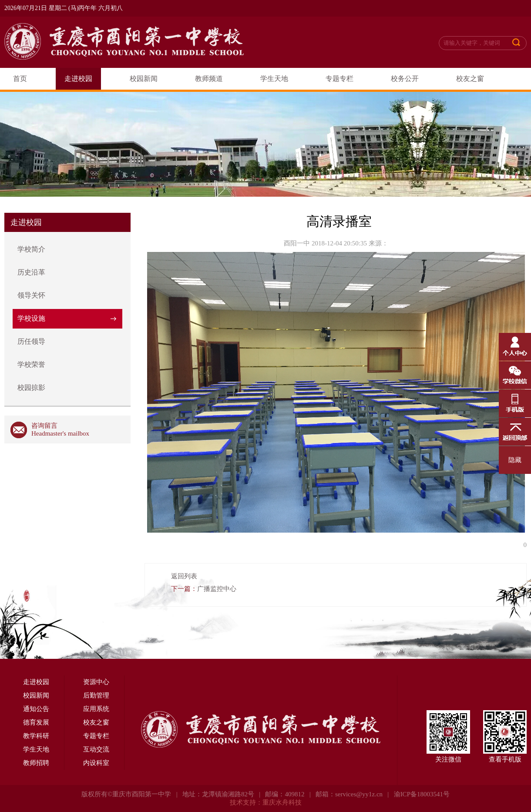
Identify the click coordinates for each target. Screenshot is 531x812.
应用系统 (96, 709)
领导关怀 (31, 295)
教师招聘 (36, 763)
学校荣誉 (31, 364)
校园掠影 (31, 388)
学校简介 (31, 249)
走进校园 (78, 79)
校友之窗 (470, 79)
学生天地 (274, 79)
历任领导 (31, 341)
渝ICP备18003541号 (422, 794)
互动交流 (96, 749)
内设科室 (96, 763)
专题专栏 (339, 79)
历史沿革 (31, 272)
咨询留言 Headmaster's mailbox (50, 429)
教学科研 (36, 736)
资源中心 (96, 682)
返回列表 (184, 576)
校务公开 (405, 79)
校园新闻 (144, 79)
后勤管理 (96, 695)
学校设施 (31, 318)
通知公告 (36, 709)
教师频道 (209, 79)
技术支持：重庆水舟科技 (266, 802)
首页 (20, 79)
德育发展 (36, 722)
